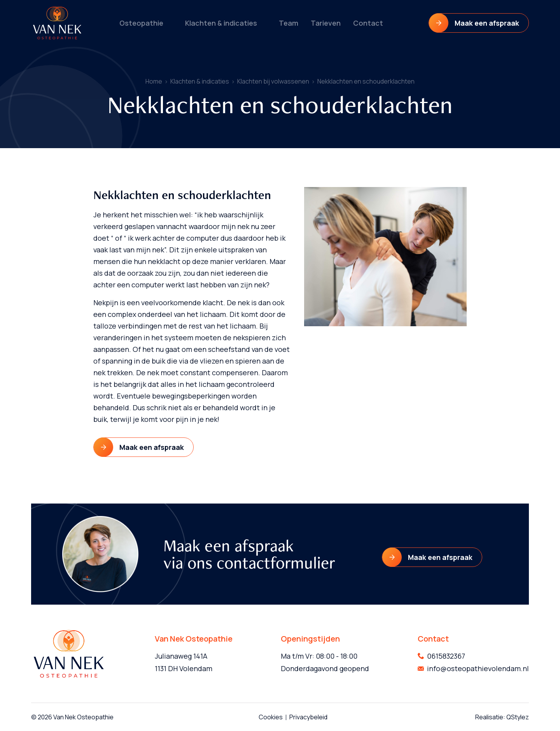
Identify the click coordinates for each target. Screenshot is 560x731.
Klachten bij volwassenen (273, 81)
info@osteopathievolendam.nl (478, 668)
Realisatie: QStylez (502, 717)
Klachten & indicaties (222, 23)
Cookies (271, 717)
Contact (364, 23)
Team (287, 23)
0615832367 (446, 656)
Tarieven (324, 23)
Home (154, 81)
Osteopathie (145, 23)
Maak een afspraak (487, 23)
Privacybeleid (308, 717)
